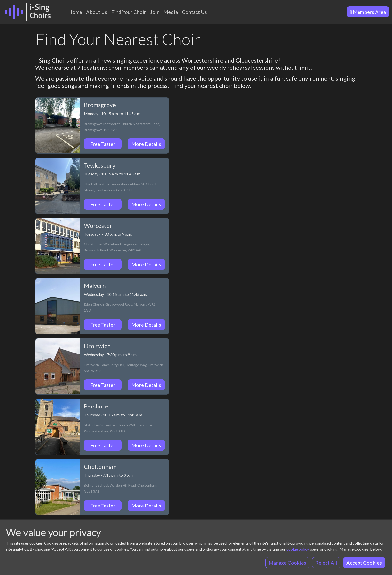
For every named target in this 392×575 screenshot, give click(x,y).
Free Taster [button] (103, 144)
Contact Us (194, 12)
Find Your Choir (129, 12)
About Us (97, 12)
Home (75, 12)
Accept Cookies (364, 563)
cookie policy (298, 549)
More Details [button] (146, 144)
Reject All (326, 563)
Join (155, 12)
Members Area (368, 12)
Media (171, 12)
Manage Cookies (287, 563)
